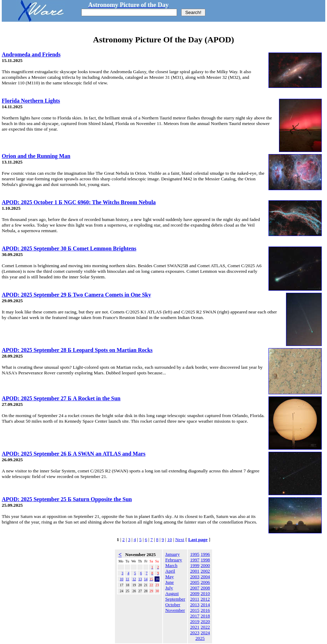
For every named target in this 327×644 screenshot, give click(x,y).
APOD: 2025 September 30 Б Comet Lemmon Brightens (69, 248)
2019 (195, 621)
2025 (200, 638)
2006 (205, 582)
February (173, 560)
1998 (205, 560)
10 (169, 539)
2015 (195, 610)
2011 (195, 599)
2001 (195, 571)
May (169, 577)
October (173, 605)
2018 (205, 616)
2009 (195, 593)
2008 (205, 588)
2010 (205, 593)
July (169, 588)
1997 (195, 560)
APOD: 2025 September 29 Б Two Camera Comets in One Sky (76, 295)
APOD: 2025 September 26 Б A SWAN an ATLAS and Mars (74, 454)
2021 (195, 627)
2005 (195, 582)
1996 (205, 554)
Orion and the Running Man (36, 156)
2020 (205, 621)
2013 (195, 605)
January (172, 554)
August (172, 593)
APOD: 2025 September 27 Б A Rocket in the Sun (61, 398)
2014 (205, 605)
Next (180, 539)
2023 (195, 633)
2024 (205, 633)
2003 (195, 577)
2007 (195, 588)
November (175, 610)
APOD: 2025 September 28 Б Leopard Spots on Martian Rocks (77, 350)
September (175, 599)
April (170, 571)
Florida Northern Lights (31, 101)
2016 (205, 610)
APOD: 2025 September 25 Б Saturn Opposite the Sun (67, 499)
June (169, 582)
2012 (205, 599)
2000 (205, 565)
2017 (195, 616)
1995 (195, 554)
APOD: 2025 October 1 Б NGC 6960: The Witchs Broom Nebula (79, 202)
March (171, 565)
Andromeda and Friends (31, 54)
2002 (205, 571)
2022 (205, 627)
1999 (195, 565)
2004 (205, 577)
